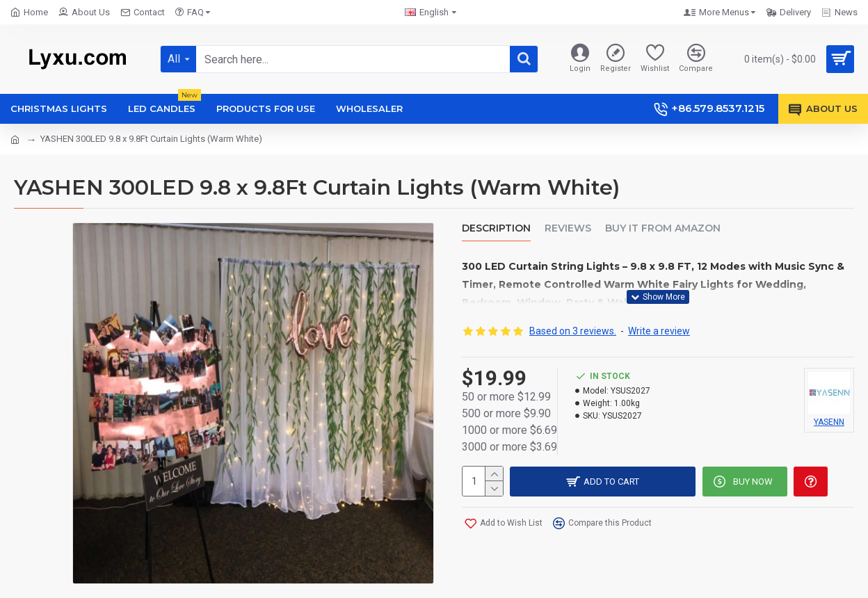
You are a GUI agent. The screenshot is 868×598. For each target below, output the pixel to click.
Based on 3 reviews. (573, 330)
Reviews (568, 228)
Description (496, 228)
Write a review (659, 330)
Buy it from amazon (663, 228)
